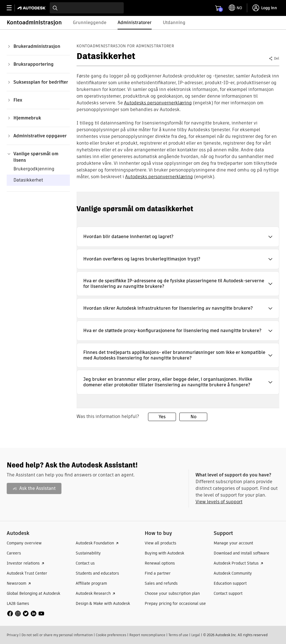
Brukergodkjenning (34, 169)
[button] (178, 237)
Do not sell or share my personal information (57, 635)
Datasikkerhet (28, 180)
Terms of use (178, 635)
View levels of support (219, 502)
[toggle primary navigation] (12, 8)
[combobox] (87, 8)
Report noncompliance (147, 635)
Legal (196, 635)
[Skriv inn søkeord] (87, 8)
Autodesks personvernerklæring (158, 103)
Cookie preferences (111, 635)
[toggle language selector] (235, 8)
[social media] (26, 614)
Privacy (13, 635)
